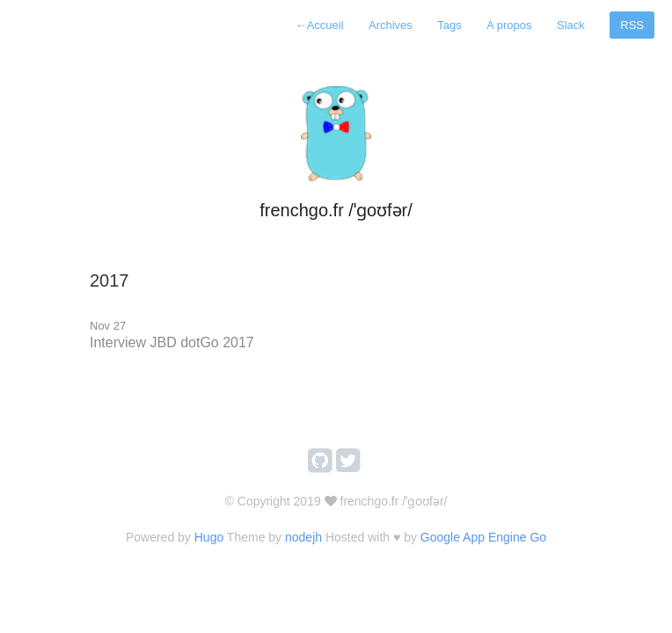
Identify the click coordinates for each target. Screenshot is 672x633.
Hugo (209, 537)
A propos (509, 25)
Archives (391, 25)
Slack (571, 25)
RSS (632, 25)
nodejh (303, 537)
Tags (449, 25)
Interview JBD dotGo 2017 (172, 342)
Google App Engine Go (483, 537)
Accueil (320, 25)
